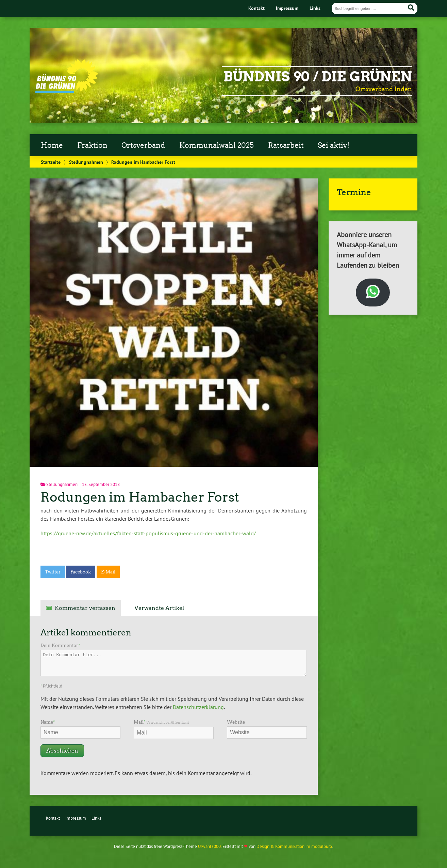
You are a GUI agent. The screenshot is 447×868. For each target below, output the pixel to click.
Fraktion (92, 145)
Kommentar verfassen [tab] (85, 608)
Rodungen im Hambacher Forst (140, 497)
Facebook (81, 572)
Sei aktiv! (334, 145)
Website (236, 722)
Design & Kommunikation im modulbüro (294, 846)
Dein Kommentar (60, 645)
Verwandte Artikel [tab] (159, 608)
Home (52, 145)
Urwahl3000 (209, 846)
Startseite (51, 162)
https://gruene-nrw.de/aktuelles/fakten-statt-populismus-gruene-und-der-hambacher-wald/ (148, 533)
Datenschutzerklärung (198, 707)
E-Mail (108, 572)
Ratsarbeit (286, 145)
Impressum (287, 8)
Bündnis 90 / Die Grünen (318, 77)
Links (315, 8)
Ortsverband (143, 145)
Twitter (53, 572)
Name (48, 722)
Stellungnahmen (86, 162)
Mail (161, 722)
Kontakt (256, 8)
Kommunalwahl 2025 (217, 145)
